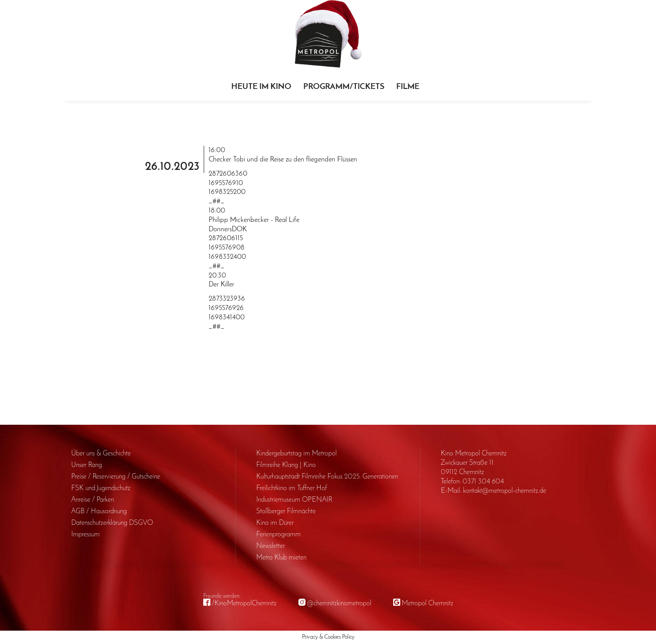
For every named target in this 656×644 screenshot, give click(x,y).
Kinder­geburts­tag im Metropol (296, 454)
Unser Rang (87, 465)
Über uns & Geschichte (101, 454)
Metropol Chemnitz (427, 604)
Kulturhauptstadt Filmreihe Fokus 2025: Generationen (327, 477)
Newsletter (270, 546)
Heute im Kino (261, 87)
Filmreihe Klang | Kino (286, 465)
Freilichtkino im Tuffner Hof (292, 488)
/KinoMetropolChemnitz (244, 604)
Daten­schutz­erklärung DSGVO (112, 523)
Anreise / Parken (93, 500)
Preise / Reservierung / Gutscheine (116, 477)
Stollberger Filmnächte (286, 511)
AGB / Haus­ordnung (99, 511)
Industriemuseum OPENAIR (294, 500)
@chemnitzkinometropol (339, 604)
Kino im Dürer (275, 523)
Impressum (85, 535)
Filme (408, 87)
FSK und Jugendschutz (101, 488)
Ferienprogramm (278, 535)
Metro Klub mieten (281, 558)
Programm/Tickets (344, 87)
